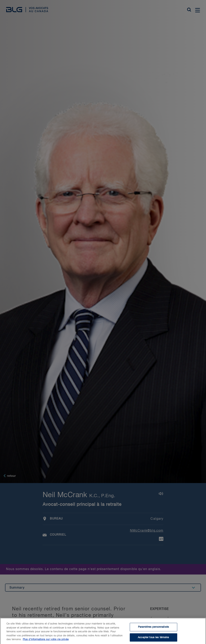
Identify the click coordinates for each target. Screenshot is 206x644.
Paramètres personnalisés (153, 629)
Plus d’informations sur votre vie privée (46, 641)
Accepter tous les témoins (153, 639)
